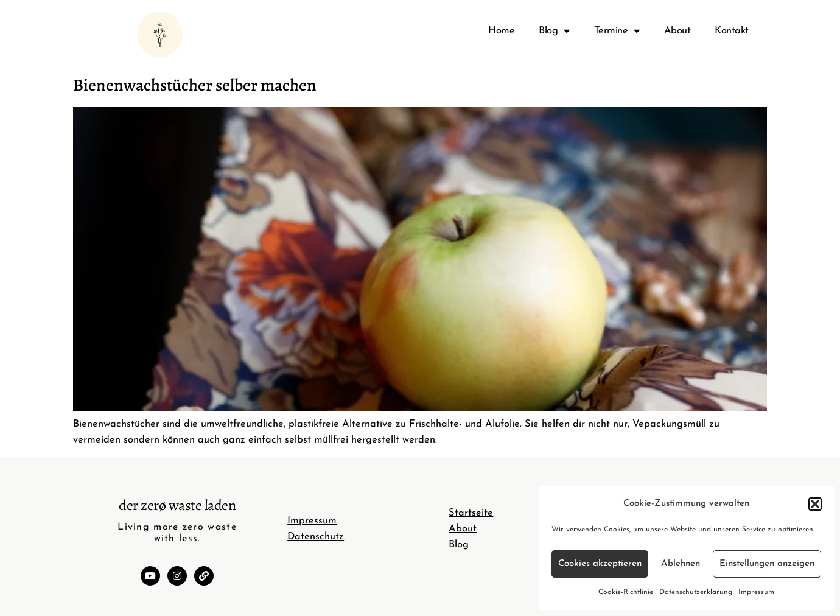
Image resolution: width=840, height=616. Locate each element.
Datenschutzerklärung (696, 592)
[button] (815, 504)
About (677, 31)
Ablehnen (681, 564)
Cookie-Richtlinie (626, 592)
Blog (554, 31)
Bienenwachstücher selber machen (195, 85)
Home (501, 31)
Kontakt (732, 31)
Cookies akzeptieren (600, 564)
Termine (617, 31)
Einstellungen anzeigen (767, 564)
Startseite (471, 513)
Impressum (756, 592)
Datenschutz (316, 537)
